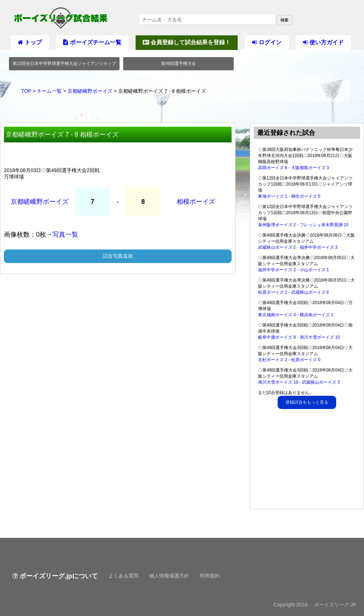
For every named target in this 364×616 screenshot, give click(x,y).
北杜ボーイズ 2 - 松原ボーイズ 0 (289, 360)
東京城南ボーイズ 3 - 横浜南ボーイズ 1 (296, 315)
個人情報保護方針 (169, 576)
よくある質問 (123, 576)
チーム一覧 (49, 91)
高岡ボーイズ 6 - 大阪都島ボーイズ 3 (294, 168)
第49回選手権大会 (178, 64)
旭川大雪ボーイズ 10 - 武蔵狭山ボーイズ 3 (299, 382)
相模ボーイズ (196, 202)
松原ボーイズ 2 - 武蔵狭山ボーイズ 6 (294, 292)
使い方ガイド (323, 42)
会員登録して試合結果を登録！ (187, 42)
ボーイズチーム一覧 (92, 42)
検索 (284, 20)
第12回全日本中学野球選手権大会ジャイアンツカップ (64, 64)
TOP (26, 91)
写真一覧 (65, 234)
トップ (30, 42)
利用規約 (210, 576)
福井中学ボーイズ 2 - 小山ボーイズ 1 (294, 270)
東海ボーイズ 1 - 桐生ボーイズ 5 (289, 196)
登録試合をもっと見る (307, 402)
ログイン (267, 42)
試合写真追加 (118, 256)
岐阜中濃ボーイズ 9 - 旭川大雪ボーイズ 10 (299, 337)
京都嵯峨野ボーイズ (90, 91)
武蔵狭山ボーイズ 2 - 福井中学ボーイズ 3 (298, 247)
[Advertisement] (307, 461)
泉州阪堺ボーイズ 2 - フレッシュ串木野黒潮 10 (303, 225)
